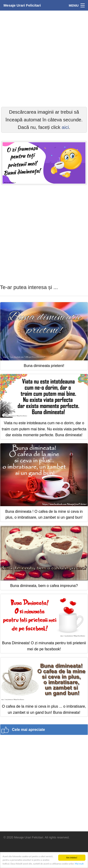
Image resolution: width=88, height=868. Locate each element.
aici (65, 127)
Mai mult (79, 864)
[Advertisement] (44, 58)
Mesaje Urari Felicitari (22, 5)
